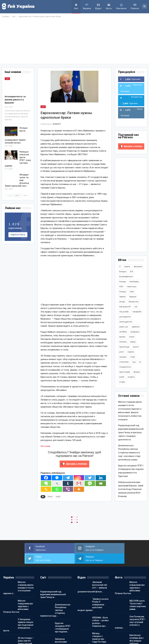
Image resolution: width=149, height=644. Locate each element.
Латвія (50, 497)
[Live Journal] (57, 483)
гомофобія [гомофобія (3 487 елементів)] (137, 312)
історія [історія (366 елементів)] (122, 382)
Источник (45, 446)
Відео (98, 7)
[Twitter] (90, 478)
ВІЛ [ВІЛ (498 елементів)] (132, 272)
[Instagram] (79, 478)
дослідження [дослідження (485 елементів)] (125, 317)
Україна (87, 7)
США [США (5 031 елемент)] (132, 292)
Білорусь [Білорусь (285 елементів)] (123, 272)
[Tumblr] (68, 483)
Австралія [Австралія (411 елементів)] (138, 267)
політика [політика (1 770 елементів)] (123, 342)
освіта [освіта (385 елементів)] (132, 337)
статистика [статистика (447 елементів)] (124, 362)
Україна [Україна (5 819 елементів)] (122, 297)
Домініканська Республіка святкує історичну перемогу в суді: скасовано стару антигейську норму (129, 452)
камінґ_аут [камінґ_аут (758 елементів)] (124, 327)
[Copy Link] (46, 489)
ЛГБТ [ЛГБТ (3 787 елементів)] (121, 287)
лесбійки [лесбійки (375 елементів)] (123, 332)
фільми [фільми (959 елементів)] (137, 372)
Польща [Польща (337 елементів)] (123, 292)
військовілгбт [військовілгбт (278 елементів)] (125, 307)
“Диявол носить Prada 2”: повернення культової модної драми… (93, 594)
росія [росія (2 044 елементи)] (121, 352)
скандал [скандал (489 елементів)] (123, 357)
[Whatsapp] (57, 489)
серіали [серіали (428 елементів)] (131, 352)
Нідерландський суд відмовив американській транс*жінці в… (53, 584)
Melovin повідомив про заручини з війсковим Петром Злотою (18, 596)
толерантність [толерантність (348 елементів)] (125, 367)
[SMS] (90, 483)
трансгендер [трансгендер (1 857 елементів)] (125, 372)
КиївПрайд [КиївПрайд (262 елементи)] (134, 282)
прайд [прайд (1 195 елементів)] (133, 342)
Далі (18, 195)
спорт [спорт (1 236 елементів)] (133, 357)
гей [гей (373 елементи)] (136, 307)
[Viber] (68, 489)
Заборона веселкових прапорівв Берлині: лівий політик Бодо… (55, 634)
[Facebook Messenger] (57, 478)
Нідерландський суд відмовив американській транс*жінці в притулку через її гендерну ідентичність (131, 432)
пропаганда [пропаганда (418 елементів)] (124, 347)
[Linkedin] (101, 478)
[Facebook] (46, 478)
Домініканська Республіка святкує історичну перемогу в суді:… (55, 600)
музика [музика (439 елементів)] (122, 337)
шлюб (58, 497)
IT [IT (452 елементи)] (120, 267)
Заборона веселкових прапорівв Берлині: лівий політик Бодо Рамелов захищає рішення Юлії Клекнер (131, 489)
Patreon (135, 7)
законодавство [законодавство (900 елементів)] (126, 322)
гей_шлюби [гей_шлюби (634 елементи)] (124, 312)
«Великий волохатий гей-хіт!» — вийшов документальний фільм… (93, 577)
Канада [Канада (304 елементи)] (123, 282)
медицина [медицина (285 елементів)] (135, 332)
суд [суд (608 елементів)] (134, 362)
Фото (109, 7)
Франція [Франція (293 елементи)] (133, 297)
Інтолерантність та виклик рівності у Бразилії (15, 100)
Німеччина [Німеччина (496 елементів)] (132, 287)
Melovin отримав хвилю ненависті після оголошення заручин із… (18, 577)
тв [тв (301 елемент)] (140, 362)
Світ (76, 7)
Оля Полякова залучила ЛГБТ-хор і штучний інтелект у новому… (130, 612)
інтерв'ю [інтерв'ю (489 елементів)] (131, 377)
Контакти (121, 7)
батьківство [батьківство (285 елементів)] (134, 302)
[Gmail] (79, 483)
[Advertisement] (74, 40)
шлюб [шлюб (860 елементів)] (122, 377)
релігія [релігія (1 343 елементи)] (136, 347)
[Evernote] (46, 483)
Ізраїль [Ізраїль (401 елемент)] (127, 267)
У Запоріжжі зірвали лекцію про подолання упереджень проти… (18, 615)
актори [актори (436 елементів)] (122, 302)
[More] (79, 489)
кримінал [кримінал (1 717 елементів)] (136, 327)
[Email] (101, 483)
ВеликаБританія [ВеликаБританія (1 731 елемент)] (126, 277)
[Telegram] (68, 478)
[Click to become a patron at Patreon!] (74, 464)
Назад (9, 195)
